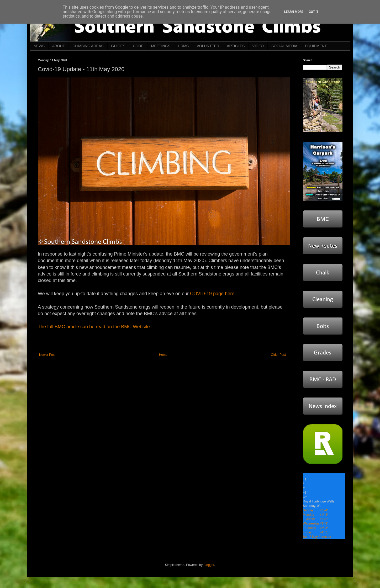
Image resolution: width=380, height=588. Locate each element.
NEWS (39, 46)
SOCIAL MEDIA (284, 46)
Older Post (278, 355)
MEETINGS (161, 46)
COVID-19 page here (212, 294)
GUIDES (118, 46)
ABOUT (59, 46)
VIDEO (258, 46)
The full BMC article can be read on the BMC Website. (94, 327)
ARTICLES (236, 46)
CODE (138, 46)
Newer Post (47, 355)
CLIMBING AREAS (88, 46)
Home (163, 355)
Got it (313, 12)
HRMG (184, 46)
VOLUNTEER (208, 46)
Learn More (294, 12)
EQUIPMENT (316, 46)
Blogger (209, 565)
